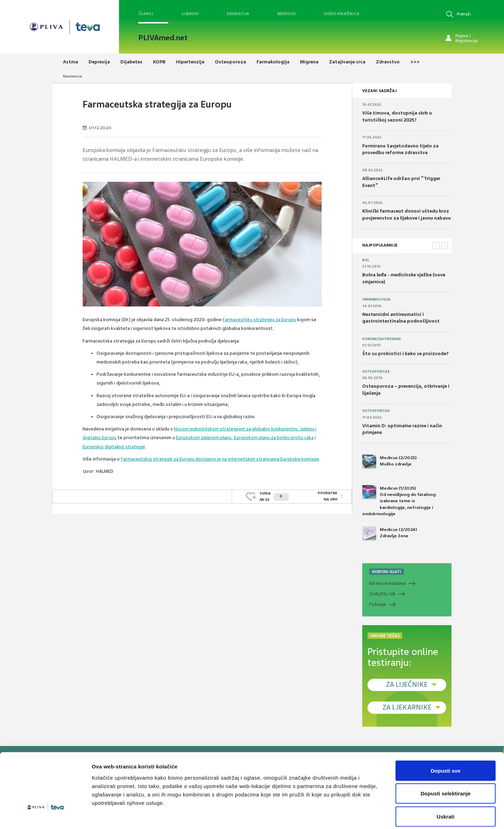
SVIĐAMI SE (274, 496)
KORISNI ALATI (387, 572)
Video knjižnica (342, 14)
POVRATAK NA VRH (328, 496)
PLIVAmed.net (163, 38)
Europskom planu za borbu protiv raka (274, 438)
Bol (366, 260)
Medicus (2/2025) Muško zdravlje (389, 462)
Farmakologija (376, 299)
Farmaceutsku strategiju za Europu (259, 320)
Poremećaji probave (382, 339)
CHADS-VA (382, 594)
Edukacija (238, 14)
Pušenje (378, 604)
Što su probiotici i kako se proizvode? (405, 354)
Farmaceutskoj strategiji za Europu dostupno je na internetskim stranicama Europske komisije (220, 459)
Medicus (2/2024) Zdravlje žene (390, 533)
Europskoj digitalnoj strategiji (114, 447)
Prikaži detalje (363, 815)
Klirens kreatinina (387, 583)
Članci (146, 14)
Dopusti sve (445, 737)
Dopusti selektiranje (446, 760)
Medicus (286, 14)
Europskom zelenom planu (204, 438)
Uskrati (446, 783)
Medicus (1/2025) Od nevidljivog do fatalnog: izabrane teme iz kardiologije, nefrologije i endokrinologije (400, 501)
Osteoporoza (376, 372)
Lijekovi (190, 14)
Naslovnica (72, 76)
